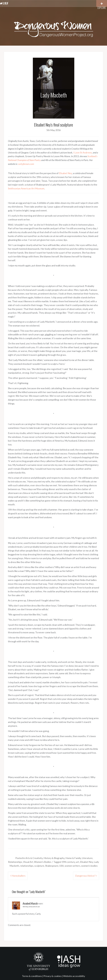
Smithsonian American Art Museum (26, 188)
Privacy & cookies (53, 976)
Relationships (15, 862)
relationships (27, 866)
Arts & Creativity (34, 858)
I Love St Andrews (83, 152)
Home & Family (73, 858)
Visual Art (28, 862)
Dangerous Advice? (85, 876)
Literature (87, 858)
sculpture (39, 866)
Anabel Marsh (30, 903)
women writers (72, 866)
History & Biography (54, 858)
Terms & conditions (32, 976)
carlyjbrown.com (26, 164)
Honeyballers (18, 876)
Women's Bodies (43, 862)
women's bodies (89, 866)
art (78, 862)
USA (62, 866)
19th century (68, 862)
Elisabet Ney (65, 173)
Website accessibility (74, 976)
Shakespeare (52, 866)
